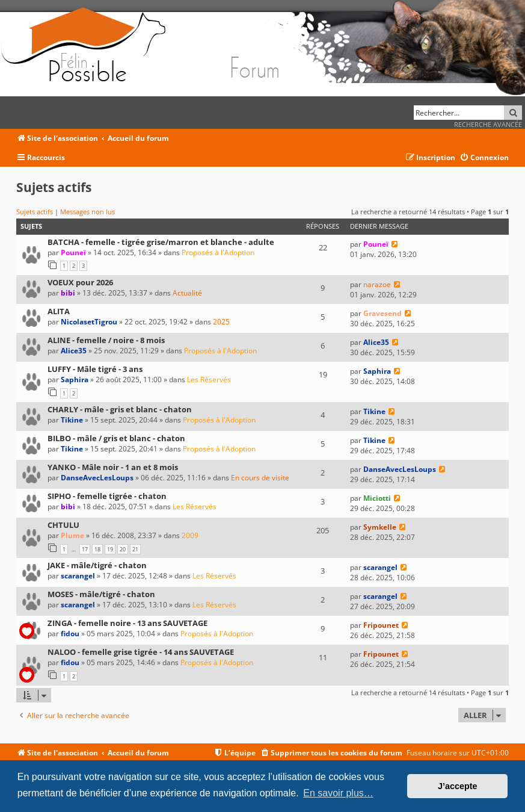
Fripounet (381, 625)
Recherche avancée (488, 124)
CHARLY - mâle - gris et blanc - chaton (120, 409)
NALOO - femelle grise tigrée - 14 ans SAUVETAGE (141, 652)
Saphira (75, 380)
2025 (221, 322)
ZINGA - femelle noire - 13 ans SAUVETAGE (127, 623)
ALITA (59, 311)
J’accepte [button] (458, 786)
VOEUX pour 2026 (80, 282)
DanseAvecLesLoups (97, 478)
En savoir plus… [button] (338, 793)
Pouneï (73, 253)
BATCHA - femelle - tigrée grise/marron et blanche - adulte (161, 242)
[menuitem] (484, 158)
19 (110, 549)
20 (123, 549)
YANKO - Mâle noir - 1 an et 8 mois (113, 467)
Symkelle (380, 527)
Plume (72, 535)
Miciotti (377, 498)
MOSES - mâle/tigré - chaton (101, 594)
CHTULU (63, 525)
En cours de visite (260, 478)
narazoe (377, 284)
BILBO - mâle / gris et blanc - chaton (116, 438)
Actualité (187, 293)
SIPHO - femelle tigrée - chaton (107, 496)
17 (85, 549)
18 (97, 549)
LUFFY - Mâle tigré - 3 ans (95, 369)
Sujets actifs (35, 212)
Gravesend (382, 313)
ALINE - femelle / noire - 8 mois (106, 340)
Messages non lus (87, 212)
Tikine (72, 420)
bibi (68, 293)
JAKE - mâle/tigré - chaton (97, 565)
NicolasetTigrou (89, 322)
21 (135, 549)
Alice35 (74, 351)
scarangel (78, 576)
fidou (70, 634)
